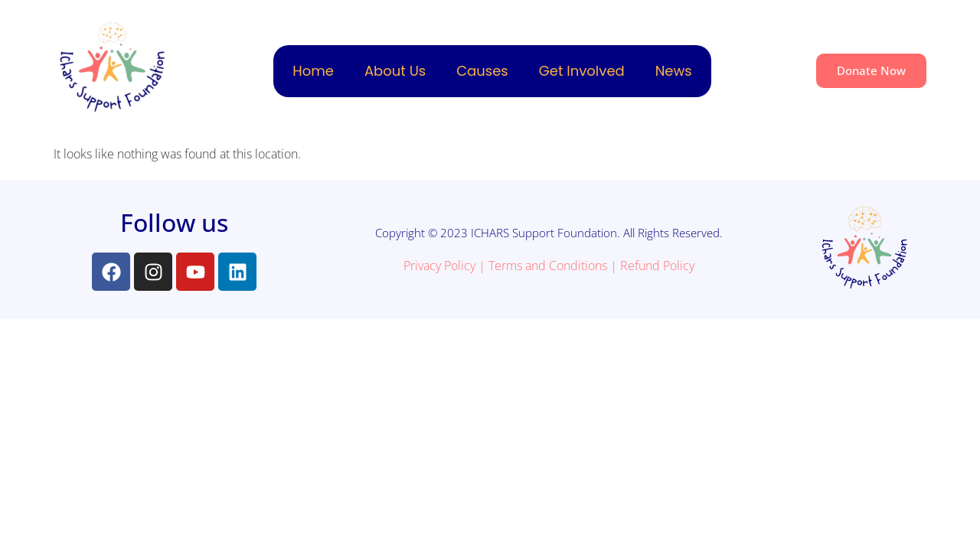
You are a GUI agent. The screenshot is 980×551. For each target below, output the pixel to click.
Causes (482, 71)
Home (313, 71)
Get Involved (582, 71)
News (674, 71)
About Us (395, 71)
